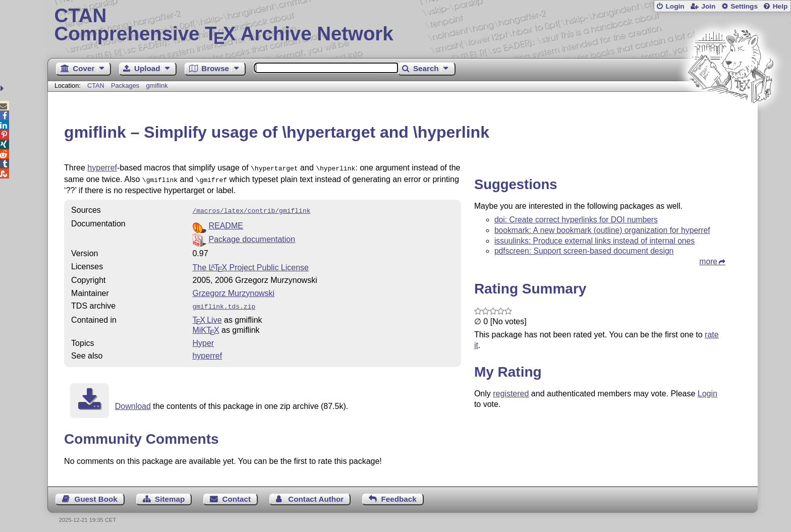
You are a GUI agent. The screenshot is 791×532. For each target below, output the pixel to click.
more (708, 261)
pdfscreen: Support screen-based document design (584, 251)
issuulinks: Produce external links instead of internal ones (595, 241)
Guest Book (96, 495)
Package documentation (252, 236)
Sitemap (170, 495)
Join (708, 6)
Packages (126, 85)
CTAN (96, 85)
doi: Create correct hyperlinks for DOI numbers (576, 220)
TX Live (207, 316)
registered (511, 394)
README (225, 223)
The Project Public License (250, 264)
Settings (744, 6)
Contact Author (316, 495)
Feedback (399, 495)
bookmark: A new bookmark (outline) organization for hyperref (602, 230)
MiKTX (206, 326)
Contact (237, 495)
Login (675, 6)
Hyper (203, 339)
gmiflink (157, 85)
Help (780, 6)
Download (133, 402)
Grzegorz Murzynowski (233, 290)
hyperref (102, 168)
